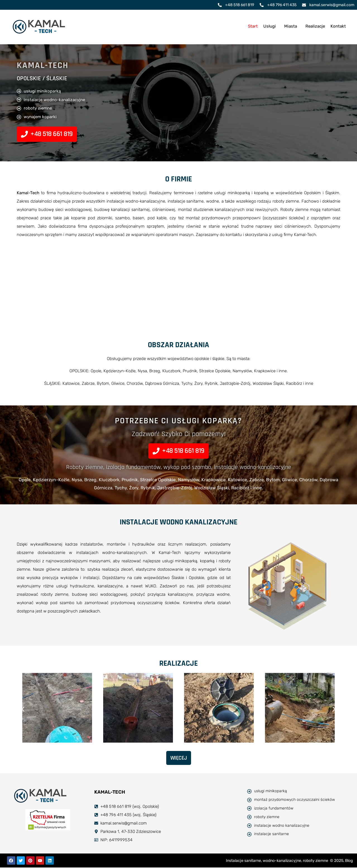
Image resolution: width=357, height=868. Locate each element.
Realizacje (315, 26)
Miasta (291, 26)
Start (253, 26)
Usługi (270, 26)
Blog (349, 861)
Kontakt (338, 26)
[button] (271, 26)
